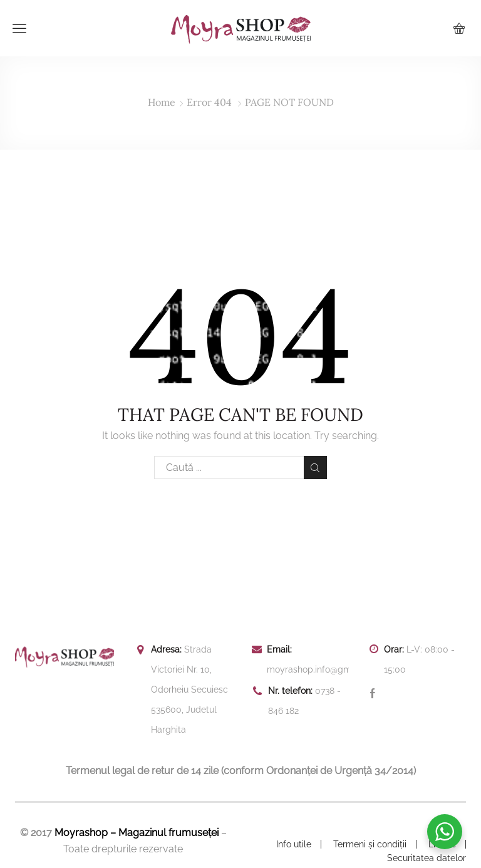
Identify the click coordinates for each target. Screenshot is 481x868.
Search (315, 468)
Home (162, 102)
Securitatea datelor (427, 858)
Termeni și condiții (370, 844)
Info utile (294, 844)
